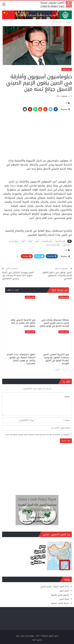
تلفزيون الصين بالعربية (60, 595)
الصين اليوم (64, 590)
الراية (34, 640)
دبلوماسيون (67, 245)
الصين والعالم (67, 69)
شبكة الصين (64, 599)
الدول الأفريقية (47, 241)
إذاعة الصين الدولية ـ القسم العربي (55, 586)
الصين (37, 241)
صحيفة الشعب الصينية (60, 603)
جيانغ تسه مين (13, 241)
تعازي (23, 241)
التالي (57, 369)
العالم (30, 241)
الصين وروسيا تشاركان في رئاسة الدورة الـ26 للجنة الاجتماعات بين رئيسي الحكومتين (18, 275)
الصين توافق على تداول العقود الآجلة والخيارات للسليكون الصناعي (57, 275)
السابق (65, 369)
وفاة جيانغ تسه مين (53, 245)
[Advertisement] (37, 134)
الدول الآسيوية (60, 241)
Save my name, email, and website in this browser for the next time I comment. (37, 434)
